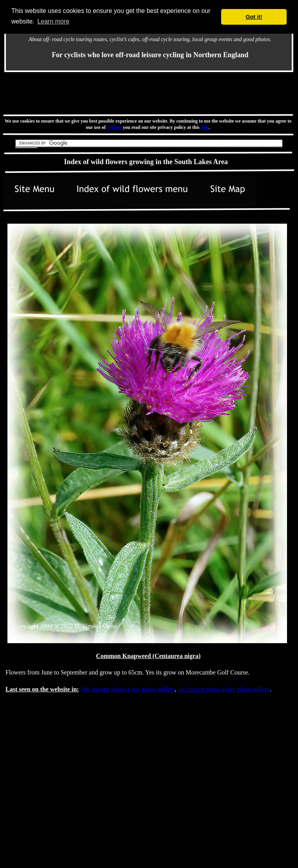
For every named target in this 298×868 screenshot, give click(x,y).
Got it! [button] (254, 17)
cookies (114, 127)
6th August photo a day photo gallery (128, 689)
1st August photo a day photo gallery (224, 689)
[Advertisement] (69, 809)
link (205, 127)
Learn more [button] (53, 21)
